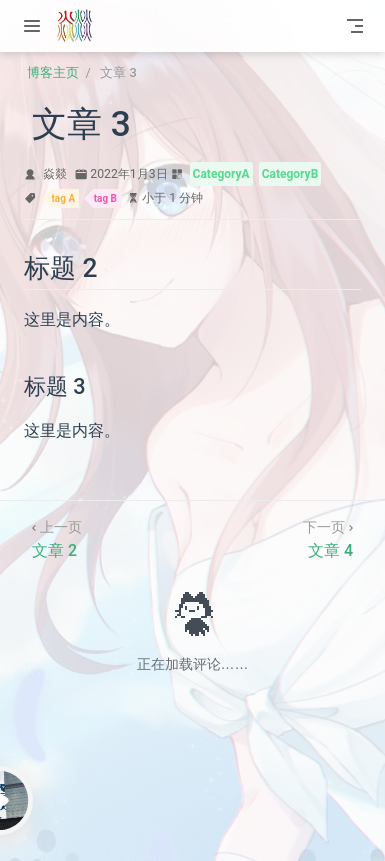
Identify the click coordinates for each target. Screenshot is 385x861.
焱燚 (55, 174)
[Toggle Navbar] (355, 26)
